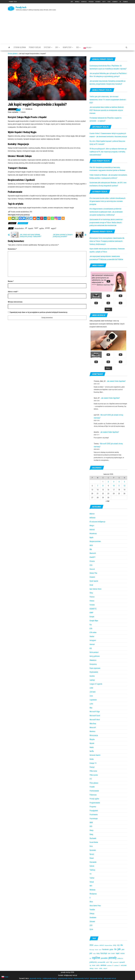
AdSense (92, 518)
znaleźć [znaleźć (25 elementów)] (96, 969)
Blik (91, 549)
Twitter (92, 878)
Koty (104, 2)
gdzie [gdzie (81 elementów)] (111, 949)
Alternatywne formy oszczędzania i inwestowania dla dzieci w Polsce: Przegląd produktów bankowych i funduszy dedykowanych (107, 241)
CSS (91, 565)
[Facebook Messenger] (24, 218)
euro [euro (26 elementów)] (100, 950)
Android (92, 530)
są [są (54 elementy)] (90, 965)
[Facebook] (20, 218)
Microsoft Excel (95, 716)
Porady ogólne (35, 47)
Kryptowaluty (94, 672)
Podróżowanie (94, 791)
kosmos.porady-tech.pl (81, 978)
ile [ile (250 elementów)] (115, 949)
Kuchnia (92, 676)
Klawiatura (93, 660)
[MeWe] (45, 218)
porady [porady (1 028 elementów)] (113, 958)
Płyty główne (94, 783)
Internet (92, 644)
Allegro (92, 526)
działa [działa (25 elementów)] (97, 950)
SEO (78, 47)
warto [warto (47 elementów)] (98, 965)
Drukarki (92, 577)
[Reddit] (35, 218)
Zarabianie (93, 918)
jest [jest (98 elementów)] (91, 953)
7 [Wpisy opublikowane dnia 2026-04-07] (98, 486)
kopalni (31, 228)
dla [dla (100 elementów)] (122, 945)
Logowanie (93, 700)
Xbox (91, 902)
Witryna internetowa (15, 302)
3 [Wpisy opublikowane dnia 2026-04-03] (114, 482)
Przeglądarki (94, 811)
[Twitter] (31, 218)
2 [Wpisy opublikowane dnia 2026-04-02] (108, 482)
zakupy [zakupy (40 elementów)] (91, 968)
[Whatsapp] (52, 218)
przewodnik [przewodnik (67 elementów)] (101, 962)
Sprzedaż (93, 850)
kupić (36, 228)
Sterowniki (93, 862)
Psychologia (94, 819)
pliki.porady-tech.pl (110, 978)
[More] (63, 218)
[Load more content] (108, 309)
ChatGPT (92, 557)
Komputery (68, 47)
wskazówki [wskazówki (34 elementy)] (124, 965)
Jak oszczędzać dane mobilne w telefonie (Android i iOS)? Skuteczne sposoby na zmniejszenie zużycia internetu (107, 110)
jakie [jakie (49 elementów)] (123, 950)
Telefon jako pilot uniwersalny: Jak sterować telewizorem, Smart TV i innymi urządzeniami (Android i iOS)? (108, 100)
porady (47, 228)
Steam (92, 858)
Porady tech (13, 2)
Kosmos (98, 2)
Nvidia (92, 759)
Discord (92, 569)
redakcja (29, 109)
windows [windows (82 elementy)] (103, 965)
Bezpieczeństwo (95, 541)
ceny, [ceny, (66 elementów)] (115, 945)
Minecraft (93, 728)
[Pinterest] (42, 218)
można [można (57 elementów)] (122, 953)
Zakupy (92, 914)
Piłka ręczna (94, 775)
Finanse (125, 2)
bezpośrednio (19, 228)
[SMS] (17, 218)
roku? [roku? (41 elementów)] (108, 962)
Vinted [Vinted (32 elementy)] (94, 965)
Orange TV (93, 763)
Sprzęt (92, 854)
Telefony (92, 870)
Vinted (92, 882)
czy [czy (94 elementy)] (118, 945)
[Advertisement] (68, 27)
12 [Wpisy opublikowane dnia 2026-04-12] (124, 486)
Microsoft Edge (95, 712)
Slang (91, 834)
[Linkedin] (38, 218)
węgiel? (53, 228)
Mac (91, 708)
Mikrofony (93, 724)
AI (120, 2)
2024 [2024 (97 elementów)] (91, 945)
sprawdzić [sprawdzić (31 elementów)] (116, 962)
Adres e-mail (13, 292)
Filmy (91, 593)
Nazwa (11, 281)
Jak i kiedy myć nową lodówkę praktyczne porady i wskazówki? (30, 236)
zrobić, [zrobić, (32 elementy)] (101, 968)
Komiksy (115, 2)
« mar (108, 501)
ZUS (91, 925)
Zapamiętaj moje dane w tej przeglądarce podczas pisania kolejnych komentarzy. (39, 312)
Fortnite (92, 605)
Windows (92, 890)
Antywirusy (93, 533)
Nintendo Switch (95, 755)
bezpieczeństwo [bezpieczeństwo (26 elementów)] (108, 945)
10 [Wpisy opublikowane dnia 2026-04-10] (114, 486)
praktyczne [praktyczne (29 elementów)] (120, 958)
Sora (91, 846)
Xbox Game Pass (95, 906)
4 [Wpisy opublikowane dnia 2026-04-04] (119, 482)
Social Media (94, 842)
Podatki (92, 787)
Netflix (92, 751)
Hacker (92, 636)
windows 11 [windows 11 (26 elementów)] (117, 965)
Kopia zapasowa (95, 668)
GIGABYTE (93, 609)
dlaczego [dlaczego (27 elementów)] (92, 950)
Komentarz (12, 249)
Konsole (84, 2)
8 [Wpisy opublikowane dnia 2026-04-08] (103, 486)
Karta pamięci (94, 652)
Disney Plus (93, 573)
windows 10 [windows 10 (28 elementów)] (110, 965)
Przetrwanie (94, 815)
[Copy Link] (10, 218)
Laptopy (92, 680)
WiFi (91, 886)
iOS (91, 648)
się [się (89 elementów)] (111, 962)
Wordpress (93, 894)
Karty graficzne (95, 656)
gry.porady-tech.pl (35, 978)
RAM (91, 823)
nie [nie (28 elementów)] (90, 958)
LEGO (91, 688)
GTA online (93, 632)
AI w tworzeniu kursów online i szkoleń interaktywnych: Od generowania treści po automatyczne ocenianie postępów (108, 201)
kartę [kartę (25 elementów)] (94, 954)
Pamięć (92, 767)
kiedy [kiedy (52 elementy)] (98, 953)
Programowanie (95, 803)
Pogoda (91, 2)
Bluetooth (93, 553)
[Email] (13, 218)
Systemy (48, 47)
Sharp (91, 830)
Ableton (92, 514)
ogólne (41, 228)
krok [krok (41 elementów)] (109, 953)
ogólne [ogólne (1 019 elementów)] (96, 958)
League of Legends (96, 684)
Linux (91, 696)
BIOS (91, 545)
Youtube (92, 910)
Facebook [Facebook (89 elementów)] (105, 949)
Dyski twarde (94, 581)
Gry (72, 2)
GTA (91, 629)
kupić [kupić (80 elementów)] (118, 953)
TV (90, 874)
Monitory (92, 731)
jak (26, 228)
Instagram (93, 640)
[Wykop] (27, 218)
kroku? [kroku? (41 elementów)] (113, 953)
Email (91, 585)
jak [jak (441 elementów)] (119, 949)
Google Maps (94, 621)
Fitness (92, 601)
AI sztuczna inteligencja (97, 522)
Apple (91, 537)
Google (92, 617)
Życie (91, 929)
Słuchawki (93, 838)
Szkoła (92, 866)
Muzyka (92, 739)
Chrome (92, 561)
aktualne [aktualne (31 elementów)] (96, 945)
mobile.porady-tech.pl (50, 978)
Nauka (92, 747)
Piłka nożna (93, 771)
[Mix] (49, 218)
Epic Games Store (95, 589)
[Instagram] (56, 218)
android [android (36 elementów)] (102, 945)
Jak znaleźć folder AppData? (116, 381)
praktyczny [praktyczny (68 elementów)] (93, 962)
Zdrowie (92, 922)
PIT (91, 779)
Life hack (93, 692)
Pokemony (93, 795)
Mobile (77, 2)
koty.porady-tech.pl (96, 978)
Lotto (91, 704)
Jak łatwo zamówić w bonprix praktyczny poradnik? (63, 236)
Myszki (92, 743)
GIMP (91, 613)
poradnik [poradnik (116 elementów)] (104, 958)
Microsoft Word (95, 720)
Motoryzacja (94, 735)
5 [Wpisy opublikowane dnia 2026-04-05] (124, 482)
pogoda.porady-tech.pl (65, 978)
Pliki (109, 2)
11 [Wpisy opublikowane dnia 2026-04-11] (119, 486)
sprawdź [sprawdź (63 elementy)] (122, 962)
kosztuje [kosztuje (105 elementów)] (104, 953)
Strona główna (20, 47)
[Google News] (59, 218)
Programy (93, 807)
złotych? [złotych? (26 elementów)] (105, 969)
